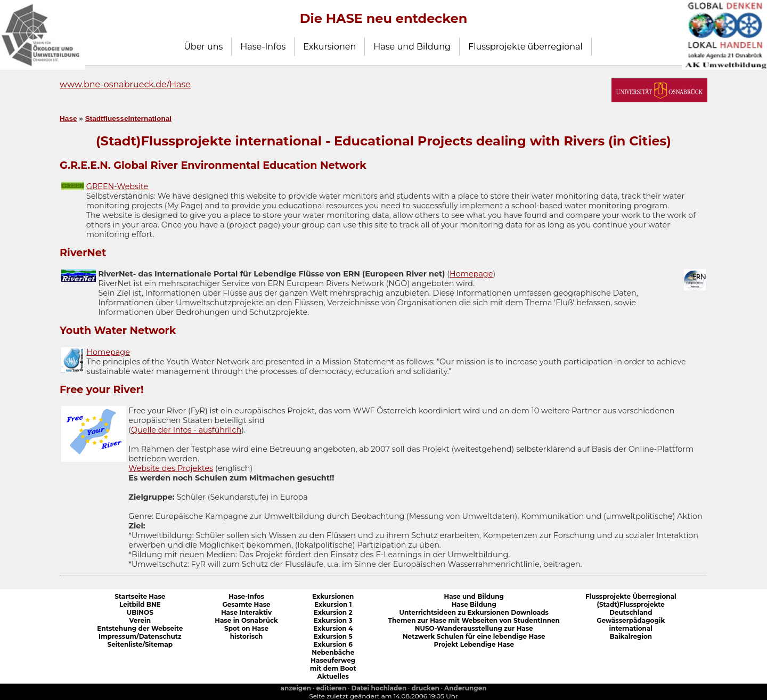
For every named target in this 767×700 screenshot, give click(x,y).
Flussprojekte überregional (525, 47)
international (631, 628)
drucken (426, 688)
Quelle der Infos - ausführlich (186, 430)
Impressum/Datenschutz (140, 636)
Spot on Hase (246, 628)
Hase (68, 119)
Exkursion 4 (333, 628)
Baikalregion (631, 636)
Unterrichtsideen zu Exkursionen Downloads (474, 612)
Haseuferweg (333, 660)
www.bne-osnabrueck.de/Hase (125, 84)
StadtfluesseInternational (128, 119)
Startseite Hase (140, 596)
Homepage (471, 274)
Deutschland (631, 612)
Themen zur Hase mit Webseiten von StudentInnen (474, 620)
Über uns (203, 47)
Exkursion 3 (333, 620)
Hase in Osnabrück (246, 620)
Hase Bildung (474, 604)
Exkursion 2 (333, 612)
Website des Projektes (171, 468)
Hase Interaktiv (246, 612)
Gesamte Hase (246, 604)
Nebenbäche (333, 652)
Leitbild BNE (140, 604)
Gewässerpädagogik (631, 620)
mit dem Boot (333, 668)
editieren (331, 688)
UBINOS (140, 612)
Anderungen (465, 688)
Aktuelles (333, 676)
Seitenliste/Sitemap (140, 644)
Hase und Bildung (412, 47)
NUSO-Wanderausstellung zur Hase (474, 628)
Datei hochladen (379, 688)
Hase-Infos (263, 47)
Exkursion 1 (333, 604)
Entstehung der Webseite (140, 628)
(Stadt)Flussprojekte (631, 604)
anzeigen (296, 688)
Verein (140, 620)
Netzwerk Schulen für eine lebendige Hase (474, 636)
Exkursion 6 (333, 644)
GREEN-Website (117, 186)
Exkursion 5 (333, 636)
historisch (247, 636)
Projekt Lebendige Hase (474, 644)
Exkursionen (329, 47)
